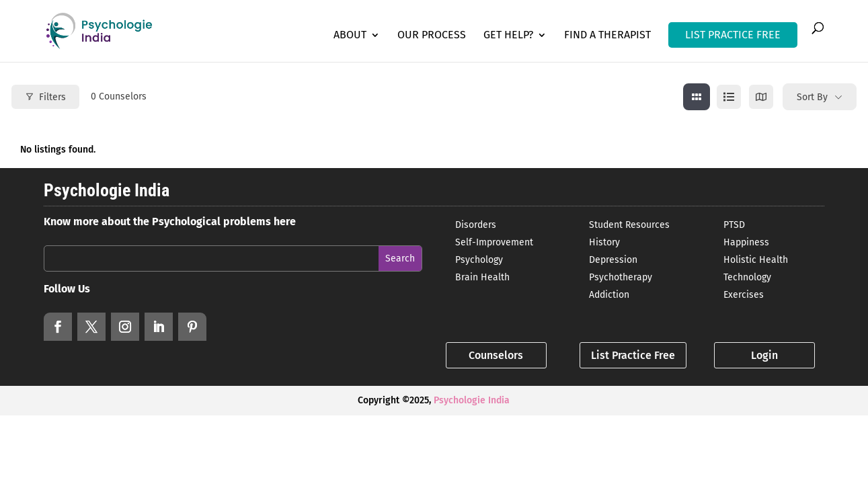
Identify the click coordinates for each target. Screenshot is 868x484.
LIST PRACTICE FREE (733, 35)
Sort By (812, 97)
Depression (613, 260)
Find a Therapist (607, 36)
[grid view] (697, 97)
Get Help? (508, 36)
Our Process (432, 36)
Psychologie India (472, 400)
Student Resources (629, 225)
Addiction (609, 295)
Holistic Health (756, 260)
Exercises (744, 295)
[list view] (729, 97)
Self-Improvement (494, 242)
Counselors (496, 355)
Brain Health (482, 277)
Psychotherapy (621, 277)
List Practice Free (633, 355)
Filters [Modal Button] (45, 97)
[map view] (761, 97)
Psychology (479, 260)
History (604, 242)
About (350, 36)
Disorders (476, 225)
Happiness (746, 242)
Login (764, 355)
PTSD (734, 225)
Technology (747, 277)
